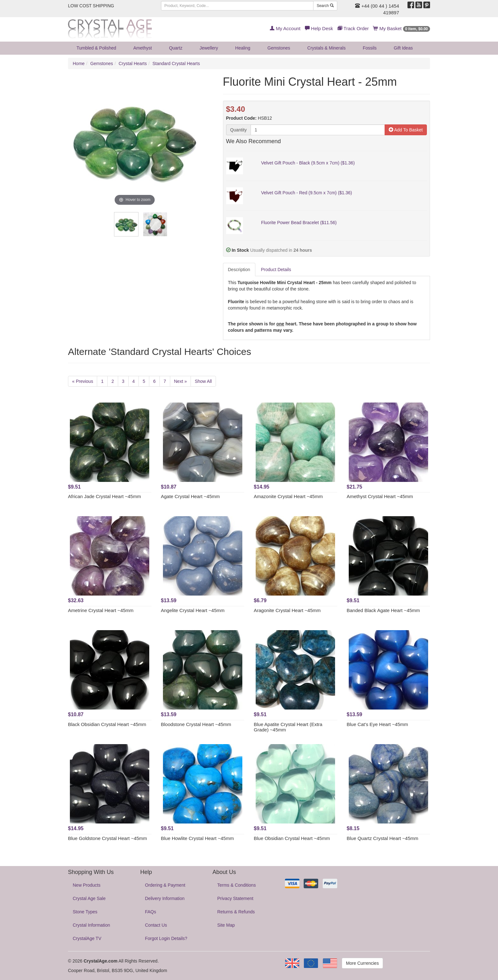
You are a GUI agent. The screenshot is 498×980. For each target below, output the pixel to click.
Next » (180, 381)
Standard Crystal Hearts (176, 63)
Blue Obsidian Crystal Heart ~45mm (292, 838)
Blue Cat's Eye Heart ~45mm (377, 724)
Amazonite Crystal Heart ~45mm (288, 496)
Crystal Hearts (133, 63)
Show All (203, 381)
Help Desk (319, 28)
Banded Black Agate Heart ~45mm (384, 610)
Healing (243, 48)
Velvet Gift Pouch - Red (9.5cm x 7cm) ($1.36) (306, 193)
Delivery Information (165, 898)
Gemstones (279, 48)
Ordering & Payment (165, 885)
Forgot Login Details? (166, 938)
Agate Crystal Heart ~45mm (191, 496)
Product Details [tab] (276, 270)
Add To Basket (406, 130)
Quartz (176, 48)
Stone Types (85, 912)
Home (79, 63)
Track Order (353, 28)
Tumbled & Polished (96, 48)
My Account (285, 28)
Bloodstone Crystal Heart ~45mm (196, 724)
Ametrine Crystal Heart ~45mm (101, 610)
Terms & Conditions (236, 885)
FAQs (151, 912)
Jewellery (209, 48)
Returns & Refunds (236, 912)
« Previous (83, 381)
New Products (87, 885)
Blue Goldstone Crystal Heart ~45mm (108, 838)
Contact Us (156, 925)
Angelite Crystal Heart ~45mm (193, 610)
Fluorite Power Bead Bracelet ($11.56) (299, 223)
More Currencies (362, 963)
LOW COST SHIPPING (91, 6)
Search (325, 6)
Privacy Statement (235, 898)
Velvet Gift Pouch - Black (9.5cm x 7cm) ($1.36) (308, 163)
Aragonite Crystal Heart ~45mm (287, 610)
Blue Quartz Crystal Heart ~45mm (383, 838)
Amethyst (143, 48)
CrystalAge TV (87, 938)
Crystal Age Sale (89, 898)
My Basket (402, 28)
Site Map (226, 925)
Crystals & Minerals (327, 48)
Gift (403, 48)
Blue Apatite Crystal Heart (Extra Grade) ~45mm (288, 727)
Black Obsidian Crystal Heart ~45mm (107, 724)
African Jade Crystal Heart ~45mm (104, 496)
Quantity (239, 130)
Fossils (370, 48)
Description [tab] (239, 270)
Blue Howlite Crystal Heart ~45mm (198, 838)
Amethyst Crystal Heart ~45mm (380, 496)
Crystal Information (91, 925)
